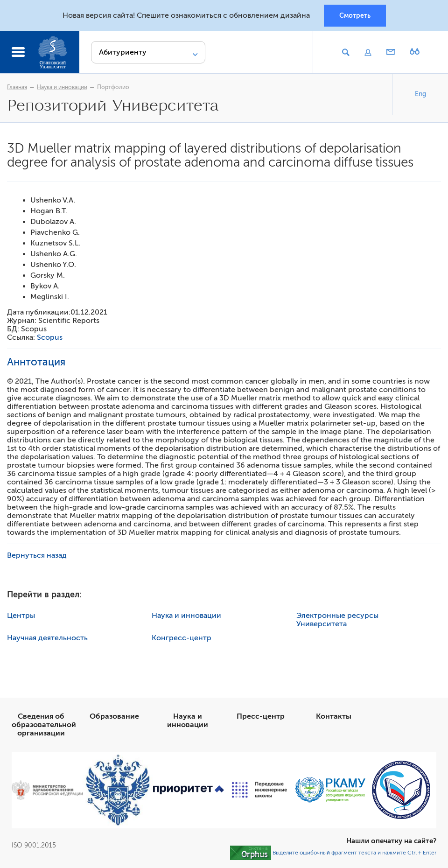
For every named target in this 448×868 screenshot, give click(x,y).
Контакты (334, 716)
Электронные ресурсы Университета (337, 620)
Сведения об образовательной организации (44, 725)
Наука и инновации (62, 87)
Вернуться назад (37, 555)
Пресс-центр (261, 716)
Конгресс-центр (182, 638)
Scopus (50, 337)
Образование (114, 716)
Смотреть (355, 15)
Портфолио (113, 87)
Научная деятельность (47, 638)
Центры (21, 616)
